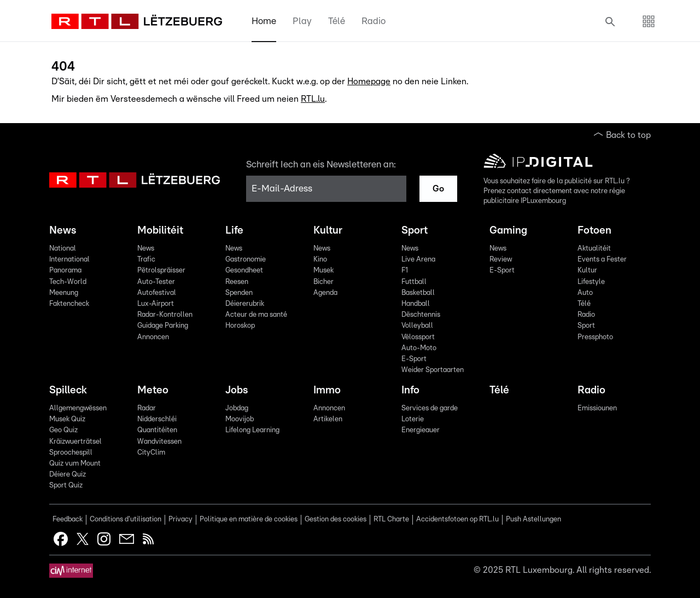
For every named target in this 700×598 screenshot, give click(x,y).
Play (302, 21)
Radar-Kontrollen (165, 315)
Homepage (369, 82)
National (63, 249)
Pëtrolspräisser (161, 271)
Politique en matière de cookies (249, 519)
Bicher (323, 282)
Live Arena (418, 260)
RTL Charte (391, 519)
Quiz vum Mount (75, 464)
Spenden (239, 293)
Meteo (153, 390)
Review (501, 260)
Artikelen (328, 419)
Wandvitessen (159, 442)
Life (234, 231)
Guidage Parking (163, 326)
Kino (320, 260)
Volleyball (417, 326)
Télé (337, 21)
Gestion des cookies (336, 519)
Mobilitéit (160, 231)
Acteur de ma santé (256, 315)
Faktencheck (69, 304)
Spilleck (68, 390)
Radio (374, 21)
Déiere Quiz (68, 475)
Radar (147, 408)
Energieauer (421, 430)
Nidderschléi (157, 419)
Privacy (180, 519)
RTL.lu (313, 99)
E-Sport (414, 359)
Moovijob (240, 419)
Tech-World (68, 282)
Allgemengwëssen (78, 408)
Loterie (413, 419)
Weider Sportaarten (433, 370)
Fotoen (594, 231)
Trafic (146, 260)
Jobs (237, 390)
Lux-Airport (156, 304)
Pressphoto (595, 337)
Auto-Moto (419, 348)
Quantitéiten (157, 430)
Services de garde (430, 408)
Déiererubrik (245, 304)
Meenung (64, 293)
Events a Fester (602, 260)
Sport (415, 231)
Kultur (328, 231)
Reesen (237, 282)
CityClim (151, 453)
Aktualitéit (594, 249)
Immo (327, 390)
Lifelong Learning (252, 430)
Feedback (68, 519)
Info (410, 390)
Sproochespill (71, 453)
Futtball (414, 282)
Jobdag (237, 408)
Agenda (325, 293)
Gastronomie (246, 260)
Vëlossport (418, 337)
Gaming (508, 231)
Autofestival (157, 293)
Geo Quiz (63, 430)
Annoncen (153, 337)
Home (264, 21)
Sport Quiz (66, 486)
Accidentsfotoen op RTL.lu (457, 519)
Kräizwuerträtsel (75, 442)
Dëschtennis (421, 315)
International (69, 260)
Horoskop (240, 326)
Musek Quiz (67, 419)
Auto (585, 293)
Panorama (65, 271)
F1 (405, 271)
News (63, 231)
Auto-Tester (156, 282)
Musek (323, 271)
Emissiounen (597, 408)
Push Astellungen (533, 519)
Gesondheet (244, 271)
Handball (416, 304)
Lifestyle (591, 282)
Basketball (418, 293)
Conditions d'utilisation (126, 519)
